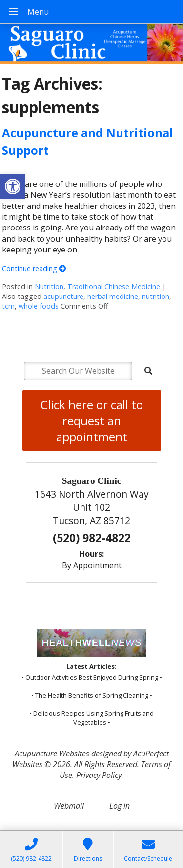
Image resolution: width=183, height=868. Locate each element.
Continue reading (34, 268)
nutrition (156, 296)
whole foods (39, 306)
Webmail (69, 806)
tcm (8, 306)
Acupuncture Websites (52, 754)
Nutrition (49, 286)
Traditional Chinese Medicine (114, 286)
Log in (120, 806)
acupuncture (63, 296)
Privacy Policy (99, 775)
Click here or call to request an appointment (92, 421)
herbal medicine (113, 296)
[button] (13, 186)
